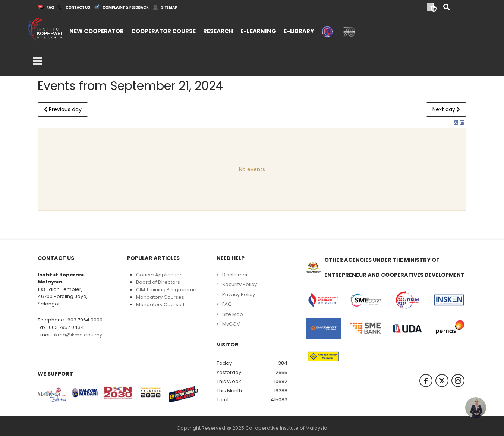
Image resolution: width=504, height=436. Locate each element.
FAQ (227, 304)
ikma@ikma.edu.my (78, 335)
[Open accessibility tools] (435, 7)
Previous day (63, 109)
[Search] (446, 8)
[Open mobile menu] (38, 61)
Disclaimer (235, 275)
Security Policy (240, 284)
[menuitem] (97, 30)
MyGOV (231, 324)
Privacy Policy (239, 294)
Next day (446, 109)
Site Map (233, 314)
